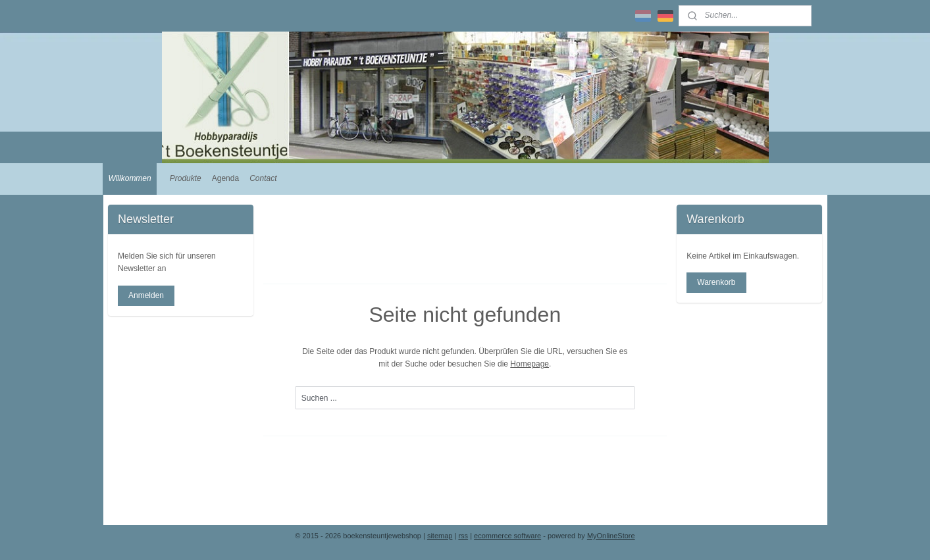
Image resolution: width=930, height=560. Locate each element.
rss (463, 536)
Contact (263, 178)
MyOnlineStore (611, 536)
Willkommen (129, 178)
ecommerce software (507, 536)
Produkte (186, 178)
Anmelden (146, 295)
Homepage (530, 364)
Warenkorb (716, 282)
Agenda (225, 178)
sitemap (440, 536)
